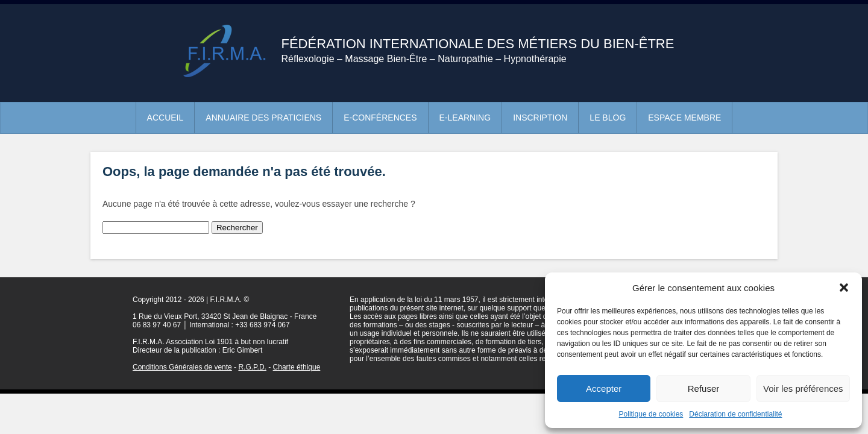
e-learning (465, 118)
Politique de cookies (651, 414)
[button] (844, 288)
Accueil (165, 118)
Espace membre (684, 118)
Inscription (540, 118)
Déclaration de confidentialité (735, 414)
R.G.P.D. (252, 367)
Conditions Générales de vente (182, 367)
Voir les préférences (803, 388)
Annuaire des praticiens (263, 118)
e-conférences (380, 118)
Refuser (704, 388)
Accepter (604, 388)
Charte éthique (297, 367)
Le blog (608, 118)
